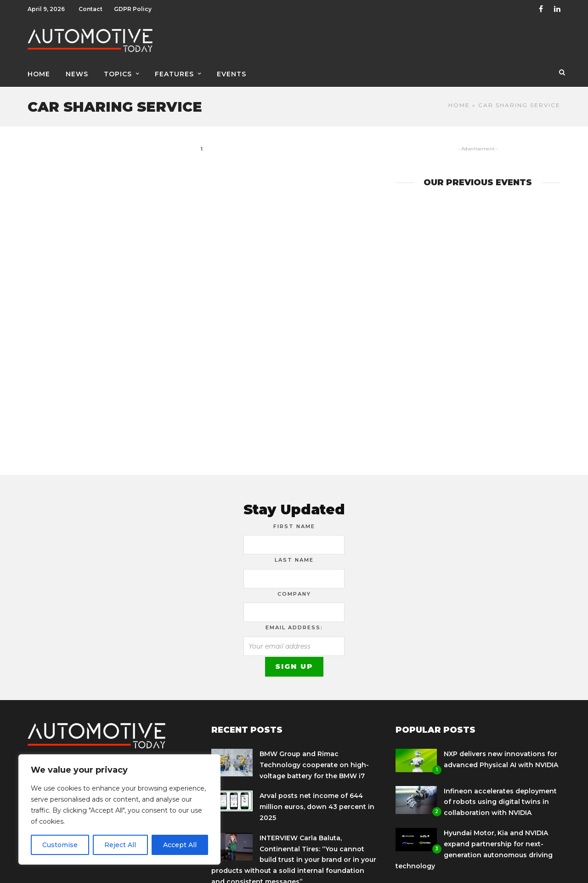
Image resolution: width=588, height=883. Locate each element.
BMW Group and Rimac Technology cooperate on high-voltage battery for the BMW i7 (314, 762)
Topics (118, 72)
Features (174, 72)
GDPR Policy (133, 9)
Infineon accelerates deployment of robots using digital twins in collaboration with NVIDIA (500, 799)
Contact (90, 9)
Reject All (120, 845)
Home (39, 72)
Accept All (180, 845)
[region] (119, 809)
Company (294, 591)
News (77, 72)
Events (232, 72)
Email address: (294, 624)
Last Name (294, 557)
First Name (294, 523)
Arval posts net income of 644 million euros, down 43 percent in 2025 (317, 803)
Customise (60, 845)
